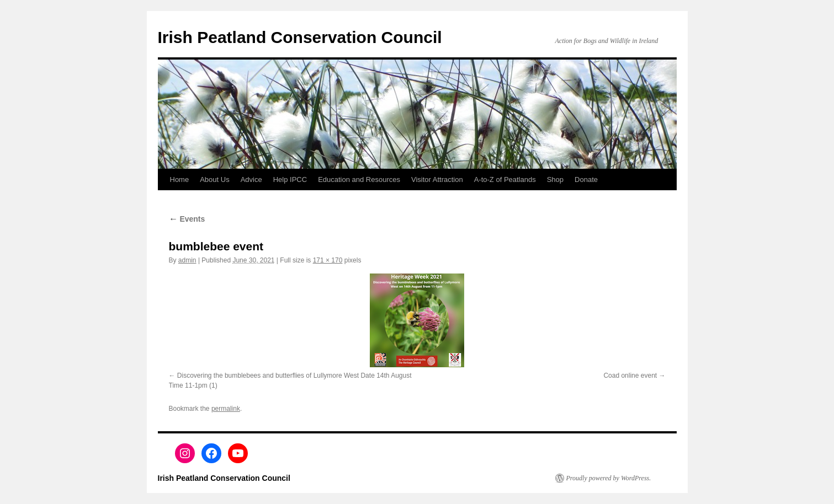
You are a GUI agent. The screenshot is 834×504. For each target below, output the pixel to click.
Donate (586, 179)
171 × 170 (328, 260)
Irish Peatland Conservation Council (300, 37)
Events (187, 219)
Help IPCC (290, 179)
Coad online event (630, 376)
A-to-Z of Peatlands (505, 179)
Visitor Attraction (437, 179)
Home (180, 179)
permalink (226, 409)
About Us (214, 179)
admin (187, 260)
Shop (555, 179)
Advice (251, 179)
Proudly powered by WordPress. (609, 478)
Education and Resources (359, 179)
